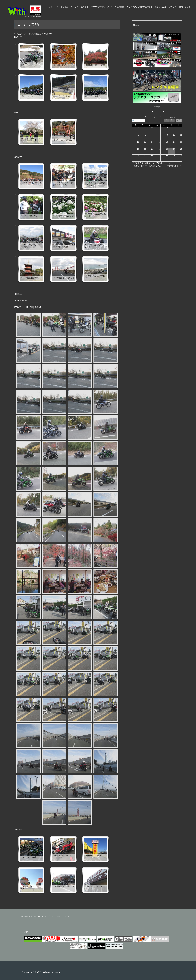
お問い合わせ (185, 7)
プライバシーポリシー (57, 916)
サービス (75, 7)
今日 (179, 120)
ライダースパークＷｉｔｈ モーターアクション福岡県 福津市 (31, 10)
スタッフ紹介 (161, 7)
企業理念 (64, 7)
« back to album (20, 301)
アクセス (173, 7)
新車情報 (85, 7)
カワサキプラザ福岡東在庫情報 (139, 7)
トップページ (53, 7)
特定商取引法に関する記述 (32, 916)
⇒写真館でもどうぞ (174, 166)
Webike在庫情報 (98, 7)
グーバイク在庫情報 (116, 7)
